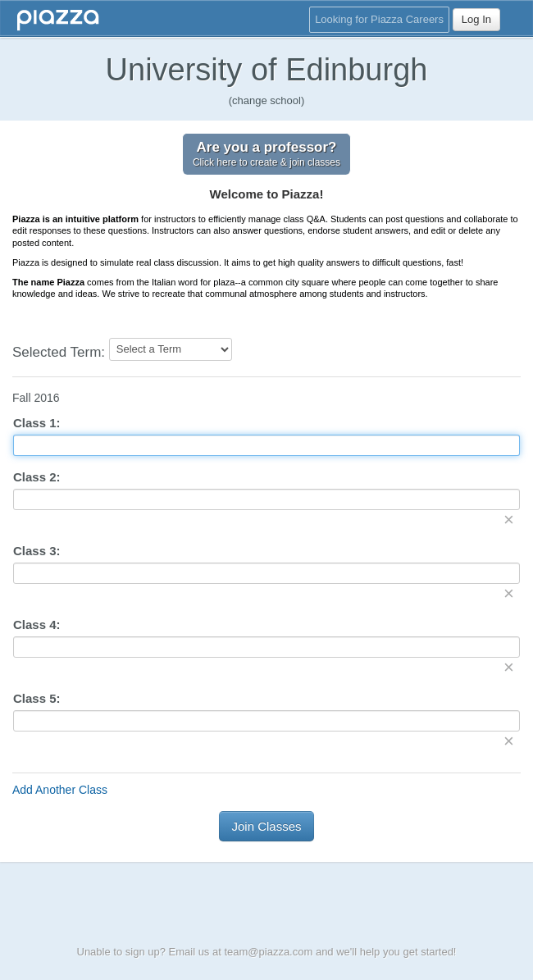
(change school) (267, 100)
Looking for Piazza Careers (379, 19)
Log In (476, 19)
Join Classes (266, 826)
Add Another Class (60, 790)
